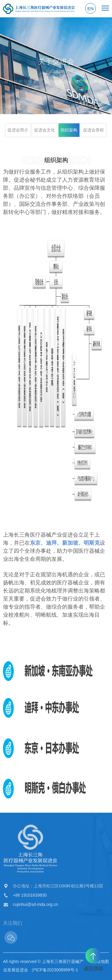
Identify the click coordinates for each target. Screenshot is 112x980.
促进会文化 (45, 130)
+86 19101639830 (30, 896)
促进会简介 (18, 130)
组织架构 (69, 130)
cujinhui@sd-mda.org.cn (35, 906)
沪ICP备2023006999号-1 (55, 971)
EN (91, 9)
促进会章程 (93, 130)
